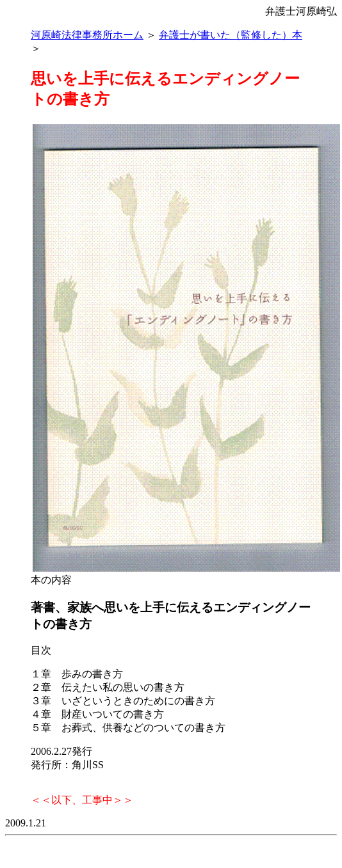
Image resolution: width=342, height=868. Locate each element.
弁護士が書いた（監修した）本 (231, 35)
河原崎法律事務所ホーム (87, 35)
